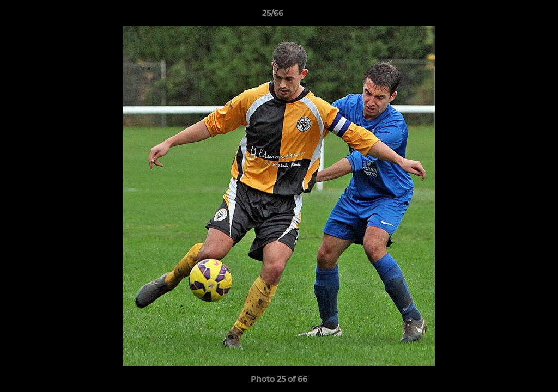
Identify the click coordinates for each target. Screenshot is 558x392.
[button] (512, 16)
